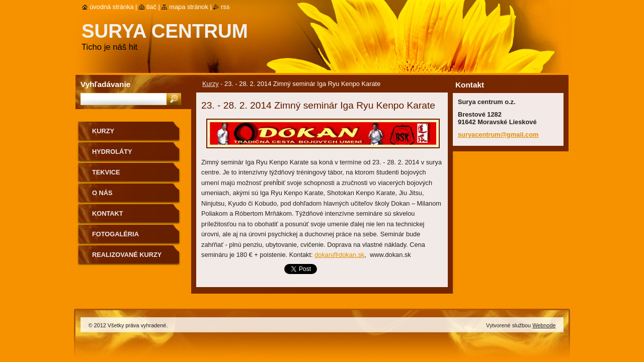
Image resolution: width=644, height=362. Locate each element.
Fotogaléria (115, 234)
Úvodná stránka (112, 7)
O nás (102, 193)
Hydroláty (112, 152)
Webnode (544, 325)
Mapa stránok (189, 7)
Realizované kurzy (127, 255)
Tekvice (106, 172)
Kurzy (211, 84)
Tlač (151, 7)
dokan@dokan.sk (339, 255)
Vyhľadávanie (105, 84)
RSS (225, 7)
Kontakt (108, 213)
